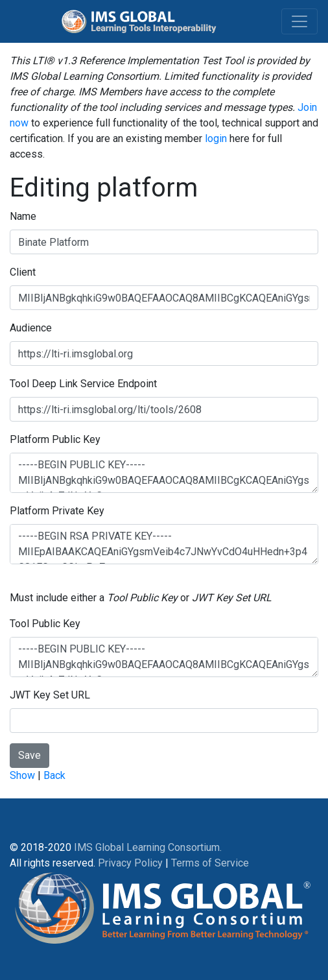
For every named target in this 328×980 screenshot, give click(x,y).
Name (23, 216)
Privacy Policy (130, 863)
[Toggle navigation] (299, 21)
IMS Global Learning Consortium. (148, 847)
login (216, 138)
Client (23, 272)
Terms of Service (210, 863)
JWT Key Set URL (50, 695)
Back (54, 775)
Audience (31, 328)
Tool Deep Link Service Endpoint (83, 384)
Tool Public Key (45, 624)
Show (22, 775)
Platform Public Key (55, 439)
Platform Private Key (57, 511)
